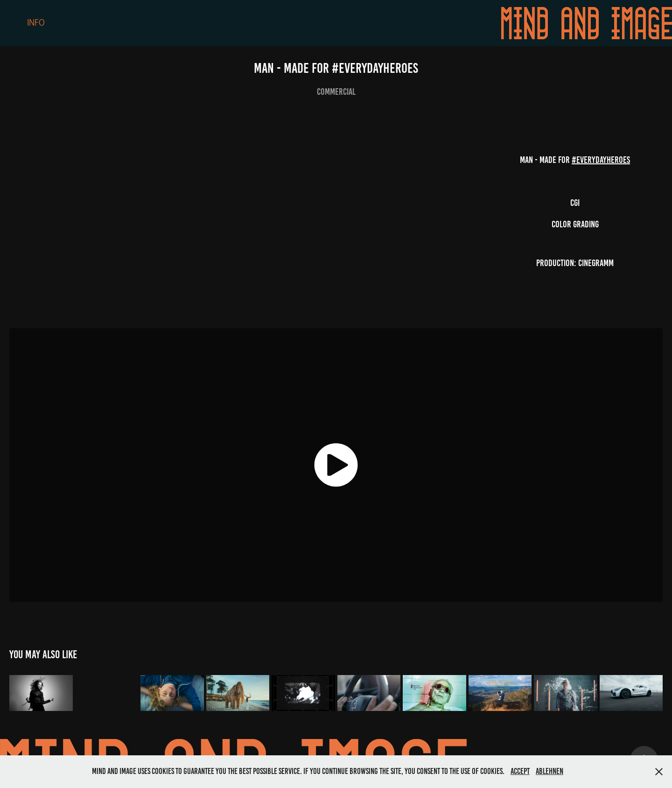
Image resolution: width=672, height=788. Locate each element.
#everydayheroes (601, 160)
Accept (520, 771)
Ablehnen (549, 771)
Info (36, 23)
